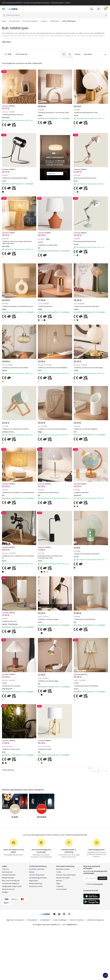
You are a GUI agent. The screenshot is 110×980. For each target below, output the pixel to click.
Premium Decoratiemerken (66, 875)
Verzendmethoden (9, 875)
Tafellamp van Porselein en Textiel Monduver (18, 493)
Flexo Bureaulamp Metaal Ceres (85, 178)
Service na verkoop (77, 920)
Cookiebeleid (45, 920)
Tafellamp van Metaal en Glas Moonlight (88, 368)
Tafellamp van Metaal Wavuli (48, 493)
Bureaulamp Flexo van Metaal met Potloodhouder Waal (50, 557)
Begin (4, 21)
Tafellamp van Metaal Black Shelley (15, 178)
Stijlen (58, 884)
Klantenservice (7, 872)
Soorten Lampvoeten (37, 875)
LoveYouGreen (61, 889)
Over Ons (5, 869)
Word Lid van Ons (8, 889)
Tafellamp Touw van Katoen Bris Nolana (52, 429)
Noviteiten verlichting (37, 869)
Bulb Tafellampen (69, 21)
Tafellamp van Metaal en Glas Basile (15, 368)
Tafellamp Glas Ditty (9, 621)
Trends (59, 872)
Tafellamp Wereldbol (81, 493)
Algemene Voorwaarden (15, 920)
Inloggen (5, 892)
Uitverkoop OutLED (36, 886)
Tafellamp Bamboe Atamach (13, 115)
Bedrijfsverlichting (35, 884)
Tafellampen (55, 21)
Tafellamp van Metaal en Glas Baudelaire (53, 368)
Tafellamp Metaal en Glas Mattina (86, 686)
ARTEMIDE (42, 817)
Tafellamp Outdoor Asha (11, 749)
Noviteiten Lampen (63, 869)
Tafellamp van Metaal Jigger (48, 619)
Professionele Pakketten (11, 884)
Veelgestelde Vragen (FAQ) (12, 886)
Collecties (60, 886)
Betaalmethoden (8, 878)
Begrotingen (34, 881)
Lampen (44, 21)
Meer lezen (7, 42)
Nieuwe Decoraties (63, 878)
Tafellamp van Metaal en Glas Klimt (86, 306)
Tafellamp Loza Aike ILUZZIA (48, 245)
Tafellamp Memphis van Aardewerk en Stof (18, 306)
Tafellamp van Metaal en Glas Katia (86, 554)
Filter (8, 54)
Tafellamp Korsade (45, 749)
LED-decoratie (14, 21)
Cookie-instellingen (59, 920)
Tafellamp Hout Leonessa (11, 686)
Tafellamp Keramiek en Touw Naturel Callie (53, 113)
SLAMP (15, 817)
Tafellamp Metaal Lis (45, 306)
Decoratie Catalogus (30, 21)
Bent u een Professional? (11, 881)
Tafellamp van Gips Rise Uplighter (86, 429)
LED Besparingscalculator (38, 878)
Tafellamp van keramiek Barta (85, 619)
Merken (32, 872)
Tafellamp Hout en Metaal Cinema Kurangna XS (18, 557)
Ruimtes (59, 881)
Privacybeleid (32, 920)
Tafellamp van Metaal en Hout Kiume (15, 429)
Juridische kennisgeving (95, 920)
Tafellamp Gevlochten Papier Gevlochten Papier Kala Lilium (17, 242)
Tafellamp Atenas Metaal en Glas (86, 113)
